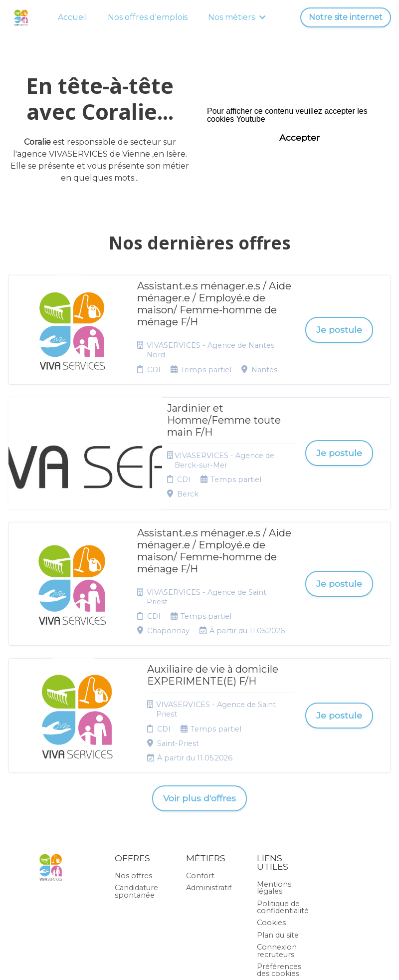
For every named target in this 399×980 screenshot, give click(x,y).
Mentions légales (274, 784)
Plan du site (278, 832)
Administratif (209, 784)
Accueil (73, 17)
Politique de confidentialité (283, 804)
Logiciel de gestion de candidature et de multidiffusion (200, 962)
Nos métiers (237, 17)
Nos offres (133, 772)
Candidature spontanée (136, 788)
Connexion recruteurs (277, 847)
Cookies (271, 819)
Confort (200, 772)
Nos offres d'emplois (148, 17)
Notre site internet (346, 17)
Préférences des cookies (279, 867)
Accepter (299, 137)
